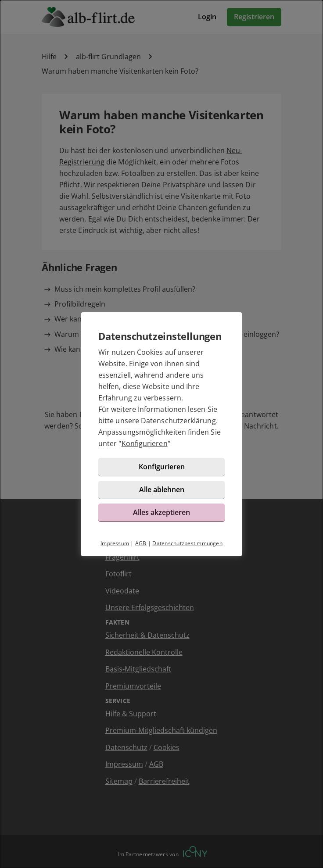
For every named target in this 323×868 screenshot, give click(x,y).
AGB (141, 543)
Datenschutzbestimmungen (187, 543)
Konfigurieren (145, 443)
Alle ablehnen (162, 489)
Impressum (115, 543)
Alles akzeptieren (161, 512)
